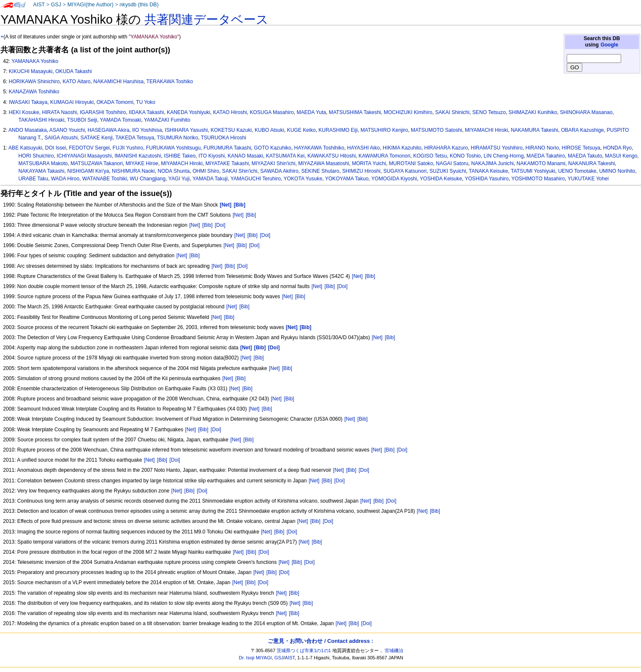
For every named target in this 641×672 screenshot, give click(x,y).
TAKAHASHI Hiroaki (42, 120)
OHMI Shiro (206, 171)
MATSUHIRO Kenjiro (384, 130)
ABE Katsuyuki (25, 148)
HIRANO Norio (542, 148)
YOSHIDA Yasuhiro (487, 179)
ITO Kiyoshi (212, 156)
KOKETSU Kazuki (231, 130)
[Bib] (251, 215)
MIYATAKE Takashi (227, 163)
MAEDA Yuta (311, 112)
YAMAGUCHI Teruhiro (256, 179)
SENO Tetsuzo (489, 112)
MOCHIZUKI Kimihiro (408, 112)
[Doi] (220, 225)
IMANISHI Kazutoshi (138, 156)
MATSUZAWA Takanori (97, 163)
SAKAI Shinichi (452, 112)
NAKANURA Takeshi (591, 163)
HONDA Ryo (617, 148)
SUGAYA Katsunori (405, 171)
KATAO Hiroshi (230, 112)
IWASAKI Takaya (28, 102)
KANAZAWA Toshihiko (34, 92)
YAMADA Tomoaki (120, 120)
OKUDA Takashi (74, 71)
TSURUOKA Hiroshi (223, 138)
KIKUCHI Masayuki (31, 71)
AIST (39, 5)
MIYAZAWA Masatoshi (324, 163)
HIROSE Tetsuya (581, 148)
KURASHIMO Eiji (338, 130)
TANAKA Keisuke (488, 171)
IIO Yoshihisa (147, 130)
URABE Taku (33, 179)
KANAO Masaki (245, 156)
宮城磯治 (394, 650)
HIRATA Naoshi (59, 112)
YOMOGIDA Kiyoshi (394, 179)
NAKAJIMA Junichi (493, 163)
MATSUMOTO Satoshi (436, 130)
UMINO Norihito (617, 171)
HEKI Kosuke (24, 112)
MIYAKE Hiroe (142, 163)
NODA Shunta (174, 171)
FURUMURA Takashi (227, 148)
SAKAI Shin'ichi (240, 171)
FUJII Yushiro (128, 148)
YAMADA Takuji (210, 179)
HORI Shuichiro (36, 156)
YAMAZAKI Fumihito (167, 120)
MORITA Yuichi (369, 163)
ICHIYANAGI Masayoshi (84, 156)
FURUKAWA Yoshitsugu (174, 148)
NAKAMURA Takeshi (535, 130)
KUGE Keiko (301, 130)
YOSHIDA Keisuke (441, 179)
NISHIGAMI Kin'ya (88, 171)
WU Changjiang (148, 179)
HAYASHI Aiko (364, 148)
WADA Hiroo (65, 179)
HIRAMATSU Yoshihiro (497, 148)
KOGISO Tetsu (430, 156)
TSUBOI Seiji (82, 120)
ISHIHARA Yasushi (186, 130)
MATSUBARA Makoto (43, 163)
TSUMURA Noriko (177, 138)
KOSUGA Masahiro (272, 112)
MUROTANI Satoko (411, 163)
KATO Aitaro (76, 82)
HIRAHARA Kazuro (446, 148)
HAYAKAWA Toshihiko (319, 148)
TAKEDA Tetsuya (135, 138)
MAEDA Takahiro (546, 156)
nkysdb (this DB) (139, 5)
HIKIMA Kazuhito (402, 148)
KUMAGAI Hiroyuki (72, 102)
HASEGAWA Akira (109, 130)
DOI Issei (56, 148)
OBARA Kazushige (582, 130)
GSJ (56, 5)
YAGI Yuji (179, 179)
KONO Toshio (465, 156)
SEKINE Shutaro (320, 171)
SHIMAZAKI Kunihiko (533, 112)
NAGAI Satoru (452, 163)
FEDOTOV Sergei (89, 148)
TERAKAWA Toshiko (170, 82)
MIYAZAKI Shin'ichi (274, 163)
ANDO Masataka (28, 130)
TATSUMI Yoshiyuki (533, 171)
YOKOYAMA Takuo (347, 179)
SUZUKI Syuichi (448, 171)
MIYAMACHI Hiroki (486, 130)
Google (609, 45)
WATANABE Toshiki (105, 179)
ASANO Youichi (67, 130)
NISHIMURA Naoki (133, 171)
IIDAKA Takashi (146, 112)
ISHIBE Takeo (180, 156)
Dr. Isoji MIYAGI (255, 658)
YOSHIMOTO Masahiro (538, 179)
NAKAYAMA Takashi (42, 171)
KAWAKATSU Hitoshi (331, 156)
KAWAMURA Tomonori (384, 156)
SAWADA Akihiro (279, 171)
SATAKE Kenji (97, 138)
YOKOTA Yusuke (303, 179)
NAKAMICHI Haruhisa (118, 82)
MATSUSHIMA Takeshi (355, 112)
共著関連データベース (206, 19)
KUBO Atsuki (269, 130)
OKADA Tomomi (115, 102)
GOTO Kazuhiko (273, 148)
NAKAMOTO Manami (541, 163)
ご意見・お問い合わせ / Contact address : (320, 641)
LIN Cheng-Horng (504, 156)
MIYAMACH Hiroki (182, 163)
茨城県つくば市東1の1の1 (304, 650)
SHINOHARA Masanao (586, 112)
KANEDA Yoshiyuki (189, 112)
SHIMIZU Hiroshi (361, 171)
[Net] (238, 215)
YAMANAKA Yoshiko (35, 61)
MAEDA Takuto (585, 156)
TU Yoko (146, 102)
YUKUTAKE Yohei (588, 179)
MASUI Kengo (621, 156)
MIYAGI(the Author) (90, 5)
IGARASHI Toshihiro (103, 112)
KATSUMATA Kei (285, 156)
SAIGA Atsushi (61, 138)
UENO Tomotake (577, 171)
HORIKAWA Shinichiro (34, 82)
